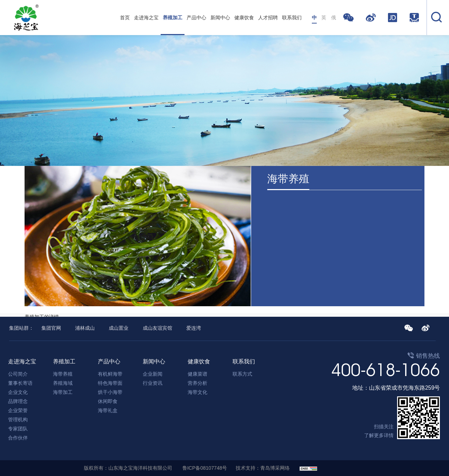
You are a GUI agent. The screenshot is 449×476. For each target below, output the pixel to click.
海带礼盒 (108, 410)
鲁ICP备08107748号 (205, 468)
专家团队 (18, 429)
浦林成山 (85, 328)
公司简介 (18, 374)
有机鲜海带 (110, 374)
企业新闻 (153, 374)
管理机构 (18, 420)
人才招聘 (268, 18)
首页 (125, 18)
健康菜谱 (197, 374)
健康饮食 (244, 18)
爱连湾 (194, 328)
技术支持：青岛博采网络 (263, 468)
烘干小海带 (110, 392)
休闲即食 (108, 401)
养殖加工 (173, 18)
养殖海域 (63, 383)
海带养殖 (63, 374)
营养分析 (197, 383)
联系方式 (242, 374)
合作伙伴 (18, 438)
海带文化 (197, 392)
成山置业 (119, 328)
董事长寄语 (20, 383)
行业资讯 (153, 383)
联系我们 (292, 18)
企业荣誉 (18, 410)
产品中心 (196, 18)
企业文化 (18, 392)
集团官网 (51, 328)
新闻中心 (220, 18)
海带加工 (63, 392)
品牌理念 (18, 401)
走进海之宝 (146, 18)
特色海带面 (110, 383)
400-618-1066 (386, 370)
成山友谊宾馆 (158, 328)
